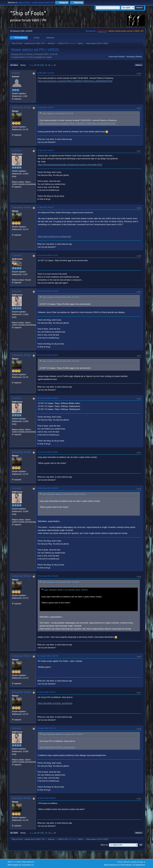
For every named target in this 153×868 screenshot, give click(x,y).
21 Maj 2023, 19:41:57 (45, 207)
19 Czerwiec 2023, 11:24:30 (48, 488)
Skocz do (104, 845)
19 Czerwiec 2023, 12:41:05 (48, 576)
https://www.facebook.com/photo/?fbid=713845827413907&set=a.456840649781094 (75, 81)
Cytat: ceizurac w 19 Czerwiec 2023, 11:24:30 (60, 582)
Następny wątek (134, 57)
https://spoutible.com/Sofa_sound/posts (55, 703)
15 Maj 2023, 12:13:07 (45, 107)
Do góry (14, 833)
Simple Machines (28, 862)
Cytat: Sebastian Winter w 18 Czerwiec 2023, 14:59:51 (64, 494)
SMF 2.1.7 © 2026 (14, 862)
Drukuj (139, 65)
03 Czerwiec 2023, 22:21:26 (48, 291)
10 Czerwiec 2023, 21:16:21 (48, 398)
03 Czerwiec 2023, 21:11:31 (48, 255)
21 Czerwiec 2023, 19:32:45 (48, 656)
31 (46, 65)
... (33, 65)
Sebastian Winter (22, 107)
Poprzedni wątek (117, 57)
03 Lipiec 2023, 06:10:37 (46, 692)
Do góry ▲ (141, 862)
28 (35, 65)
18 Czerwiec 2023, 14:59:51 (48, 452)
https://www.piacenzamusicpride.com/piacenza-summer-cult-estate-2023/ (70, 165)
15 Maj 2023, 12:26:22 (45, 150)
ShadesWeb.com (28, 865)
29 (38, 65)
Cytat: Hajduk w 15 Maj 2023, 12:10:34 (57, 114)
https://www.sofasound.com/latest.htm (54, 236)
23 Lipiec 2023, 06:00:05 (46, 798)
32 (49, 65)
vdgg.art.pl (102, 31)
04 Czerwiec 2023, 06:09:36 (48, 355)
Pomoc (120, 862)
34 (55, 65)
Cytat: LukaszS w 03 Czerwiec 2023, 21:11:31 (60, 297)
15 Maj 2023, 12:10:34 (45, 73)
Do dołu (14, 65)
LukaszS (17, 255)
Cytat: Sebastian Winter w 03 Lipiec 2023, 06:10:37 (62, 734)
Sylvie (80, 43)
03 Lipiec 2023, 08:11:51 (46, 728)
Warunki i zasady (130, 862)
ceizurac (17, 150)
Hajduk (16, 73)
